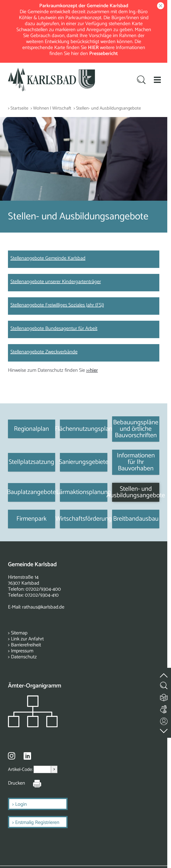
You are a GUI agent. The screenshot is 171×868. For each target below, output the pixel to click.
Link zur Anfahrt (27, 639)
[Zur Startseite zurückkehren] (51, 71)
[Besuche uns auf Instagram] (12, 756)
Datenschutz (24, 657)
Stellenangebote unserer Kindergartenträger (56, 282)
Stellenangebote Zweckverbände (44, 352)
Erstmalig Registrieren (37, 823)
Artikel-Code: (21, 770)
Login (21, 804)
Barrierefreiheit (26, 645)
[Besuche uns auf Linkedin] (27, 756)
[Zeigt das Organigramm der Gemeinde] (33, 726)
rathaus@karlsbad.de (43, 607)
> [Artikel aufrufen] (54, 769)
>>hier (92, 370)
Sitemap (19, 633)
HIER (93, 48)
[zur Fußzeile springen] (164, 730)
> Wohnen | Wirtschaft (51, 108)
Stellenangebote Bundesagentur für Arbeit (54, 329)
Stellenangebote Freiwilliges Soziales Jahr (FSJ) (57, 305)
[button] (157, 80)
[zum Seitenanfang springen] (164, 672)
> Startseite (18, 108)
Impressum (22, 651)
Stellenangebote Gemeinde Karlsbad (48, 258)
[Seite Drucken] (33, 783)
